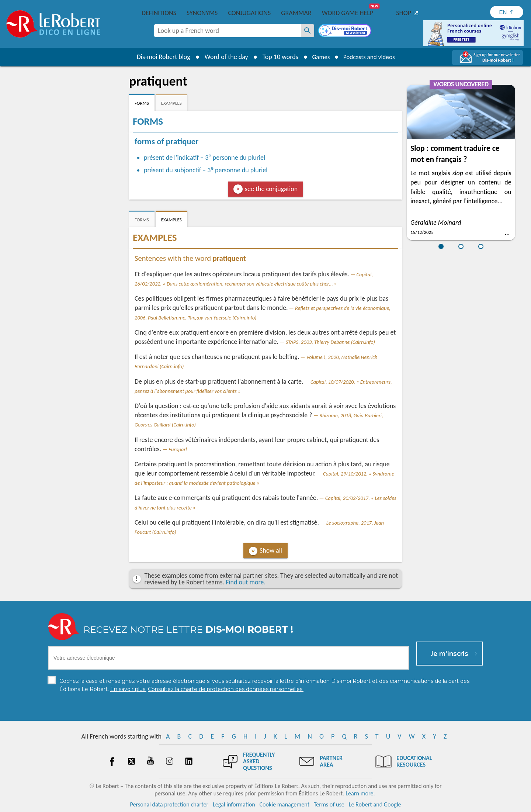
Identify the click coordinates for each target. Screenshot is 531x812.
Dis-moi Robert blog (161, 57)
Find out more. (246, 582)
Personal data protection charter (169, 804)
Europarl (178, 449)
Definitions (159, 13)
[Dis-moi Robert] (346, 31)
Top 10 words (277, 57)
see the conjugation (271, 189)
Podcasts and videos (370, 57)
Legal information (234, 804)
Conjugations (249, 13)
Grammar (296, 13)
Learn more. (360, 793)
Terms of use (329, 804)
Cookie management (284, 804)
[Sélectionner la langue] (507, 12)
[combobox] (228, 31)
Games (319, 57)
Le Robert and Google (375, 804)
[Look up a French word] (308, 31)
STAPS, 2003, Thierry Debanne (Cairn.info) (330, 342)
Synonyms (202, 13)
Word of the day (223, 57)
